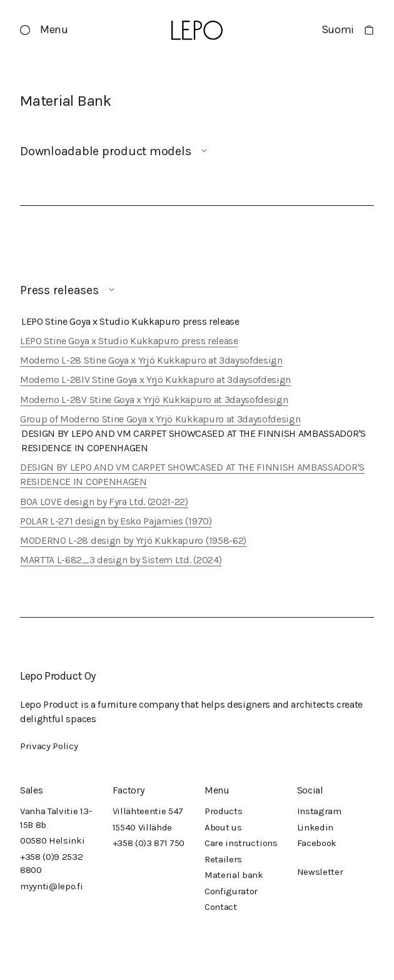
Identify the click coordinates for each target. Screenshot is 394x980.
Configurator (231, 891)
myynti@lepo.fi (52, 886)
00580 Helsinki (53, 840)
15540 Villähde (143, 827)
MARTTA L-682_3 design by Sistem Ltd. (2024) (121, 560)
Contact (221, 907)
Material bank (234, 875)
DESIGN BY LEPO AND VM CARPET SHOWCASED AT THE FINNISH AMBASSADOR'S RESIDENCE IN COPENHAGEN (192, 474)
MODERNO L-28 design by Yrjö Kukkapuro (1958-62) (133, 540)
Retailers (223, 859)
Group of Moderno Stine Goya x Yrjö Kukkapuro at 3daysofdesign (160, 419)
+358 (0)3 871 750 (149, 843)
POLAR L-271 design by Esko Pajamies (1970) (116, 521)
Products (223, 811)
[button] (44, 30)
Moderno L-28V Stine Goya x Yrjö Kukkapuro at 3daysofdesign (154, 400)
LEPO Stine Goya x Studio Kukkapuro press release (129, 341)
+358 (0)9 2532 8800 (52, 863)
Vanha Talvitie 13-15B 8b (56, 818)
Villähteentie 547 (148, 811)
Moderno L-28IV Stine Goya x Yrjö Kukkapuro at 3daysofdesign (155, 380)
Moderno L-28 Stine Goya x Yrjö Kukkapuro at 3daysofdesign (151, 360)
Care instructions (241, 843)
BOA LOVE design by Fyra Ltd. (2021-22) (104, 502)
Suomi (338, 29)
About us (223, 827)
